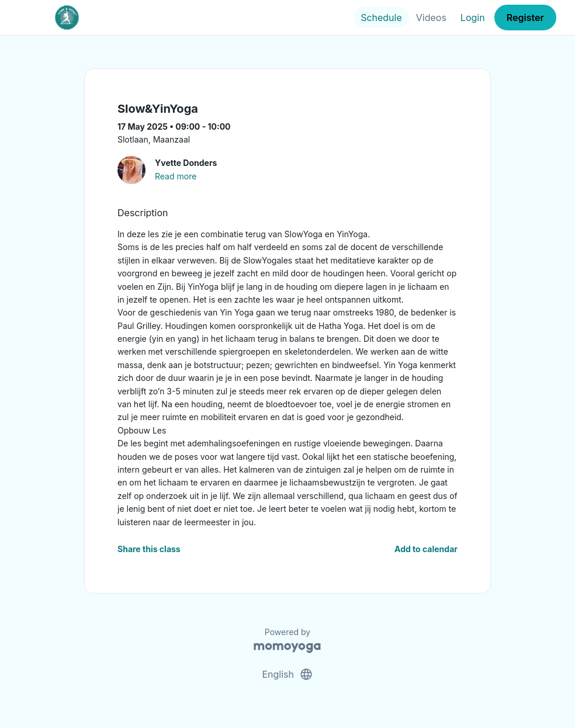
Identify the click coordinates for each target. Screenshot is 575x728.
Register (525, 18)
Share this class (149, 549)
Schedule (381, 18)
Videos (431, 18)
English (287, 674)
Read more (176, 176)
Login (473, 18)
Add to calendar (426, 549)
